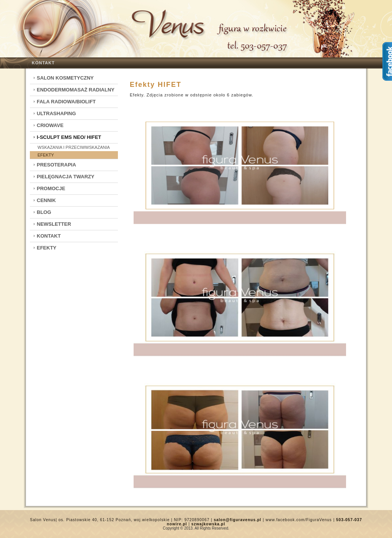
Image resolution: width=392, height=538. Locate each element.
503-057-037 (349, 520)
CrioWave (50, 125)
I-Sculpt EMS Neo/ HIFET (69, 137)
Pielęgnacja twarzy (65, 177)
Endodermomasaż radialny (76, 90)
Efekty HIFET (156, 85)
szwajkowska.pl (208, 524)
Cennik (46, 200)
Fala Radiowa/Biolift (66, 102)
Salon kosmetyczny (65, 78)
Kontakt (43, 63)
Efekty (46, 155)
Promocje (51, 188)
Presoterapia (56, 165)
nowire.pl (177, 524)
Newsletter (54, 224)
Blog (44, 212)
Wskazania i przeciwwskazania (74, 147)
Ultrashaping (56, 113)
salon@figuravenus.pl (237, 520)
